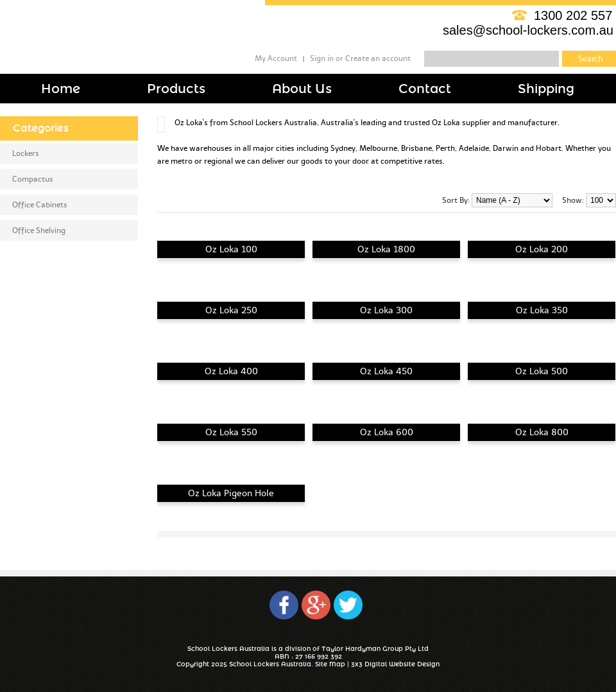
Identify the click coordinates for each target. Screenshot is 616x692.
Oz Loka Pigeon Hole (231, 493)
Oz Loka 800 (542, 432)
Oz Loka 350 (542, 310)
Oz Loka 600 (387, 432)
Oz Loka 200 (542, 249)
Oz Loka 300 (386, 310)
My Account (276, 58)
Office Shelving (39, 230)
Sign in (322, 58)
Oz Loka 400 (231, 371)
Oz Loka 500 (542, 371)
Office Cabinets (40, 205)
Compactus (33, 179)
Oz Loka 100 (231, 249)
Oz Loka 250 (231, 310)
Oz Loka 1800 (386, 249)
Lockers (26, 153)
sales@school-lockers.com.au (528, 30)
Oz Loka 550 (231, 432)
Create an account (378, 58)
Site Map (330, 664)
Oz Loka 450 (386, 371)
